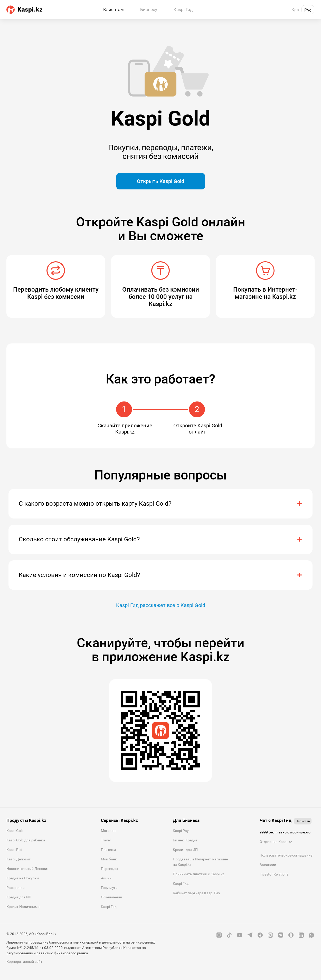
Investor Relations (274, 874)
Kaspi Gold (15, 831)
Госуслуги (109, 888)
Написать (303, 821)
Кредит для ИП (19, 897)
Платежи (108, 850)
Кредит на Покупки (23, 878)
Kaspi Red (14, 850)
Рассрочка (16, 888)
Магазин (108, 831)
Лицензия (15, 942)
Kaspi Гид (109, 907)
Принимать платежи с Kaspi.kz (199, 874)
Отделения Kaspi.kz (276, 842)
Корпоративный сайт (24, 962)
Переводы (110, 869)
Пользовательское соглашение (286, 855)
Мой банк (109, 859)
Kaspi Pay (181, 831)
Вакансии (268, 865)
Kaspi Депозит (18, 859)
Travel (106, 840)
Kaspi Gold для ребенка (26, 840)
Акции (106, 878)
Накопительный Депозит (28, 869)
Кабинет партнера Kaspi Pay (196, 893)
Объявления (111, 897)
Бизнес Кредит (185, 840)
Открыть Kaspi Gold (160, 181)
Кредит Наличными (23, 907)
